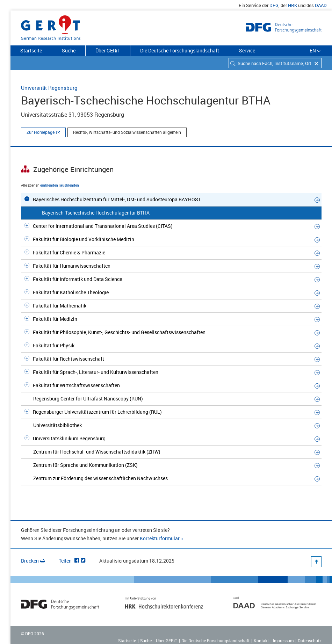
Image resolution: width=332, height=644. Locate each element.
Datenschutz (310, 641)
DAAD (321, 5)
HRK (293, 5)
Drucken (33, 561)
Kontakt (261, 641)
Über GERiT (108, 50)
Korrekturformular (160, 538)
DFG (274, 5)
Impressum (283, 641)
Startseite (31, 50)
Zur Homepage (41, 132)
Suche (69, 50)
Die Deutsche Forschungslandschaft (180, 50)
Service (247, 50)
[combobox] (275, 63)
